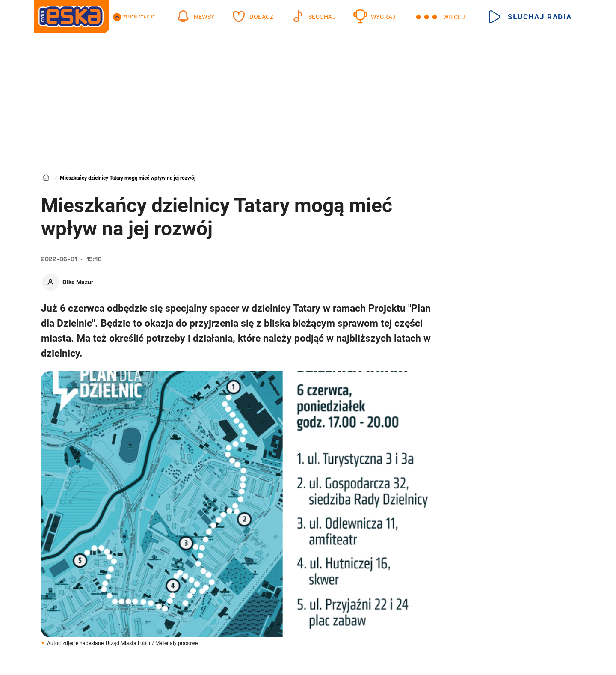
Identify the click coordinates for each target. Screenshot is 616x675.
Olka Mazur (78, 282)
